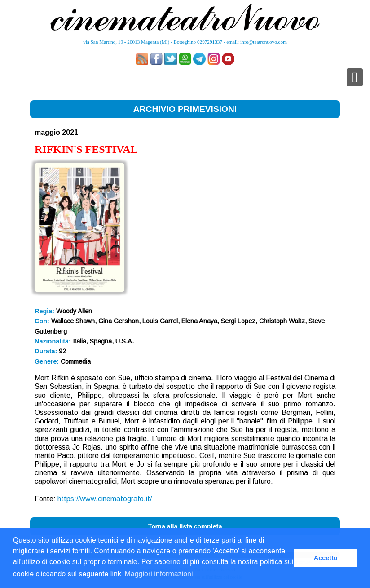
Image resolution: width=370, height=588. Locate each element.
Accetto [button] (326, 558)
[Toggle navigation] (355, 77)
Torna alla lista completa (185, 526)
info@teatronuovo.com (264, 42)
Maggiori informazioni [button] (159, 574)
